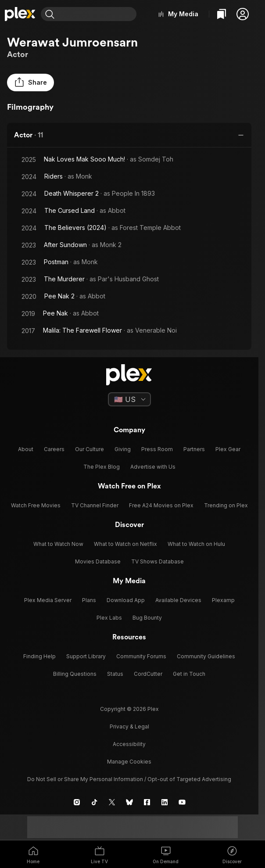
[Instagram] (77, 802)
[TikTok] (94, 802)
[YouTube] (182, 802)
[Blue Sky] (129, 802)
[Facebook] (147, 802)
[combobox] (97, 14)
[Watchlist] (222, 14)
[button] (243, 14)
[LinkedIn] (165, 802)
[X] (112, 802)
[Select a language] (129, 399)
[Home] (20, 14)
